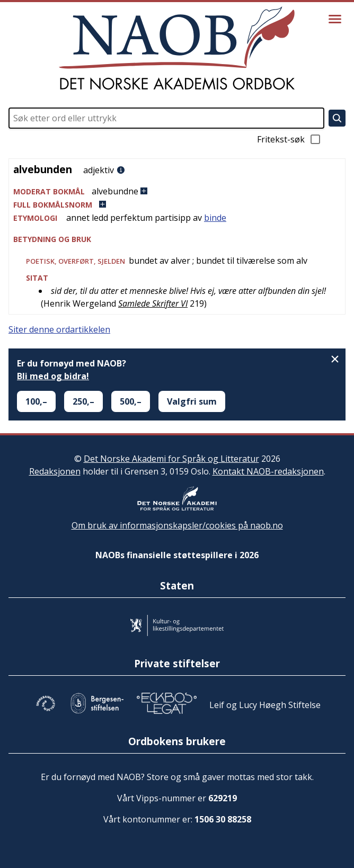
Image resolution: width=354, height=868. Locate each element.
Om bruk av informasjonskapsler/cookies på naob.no (177, 525)
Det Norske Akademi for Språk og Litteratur (171, 459)
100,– (36, 401)
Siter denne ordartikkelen (59, 329)
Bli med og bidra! (53, 376)
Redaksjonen (55, 471)
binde (215, 218)
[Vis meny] (335, 19)
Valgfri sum (192, 401)
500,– (131, 401)
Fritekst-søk (289, 139)
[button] (177, 191)
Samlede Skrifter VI (153, 303)
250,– (83, 401)
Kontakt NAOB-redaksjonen (268, 471)
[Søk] (337, 118)
